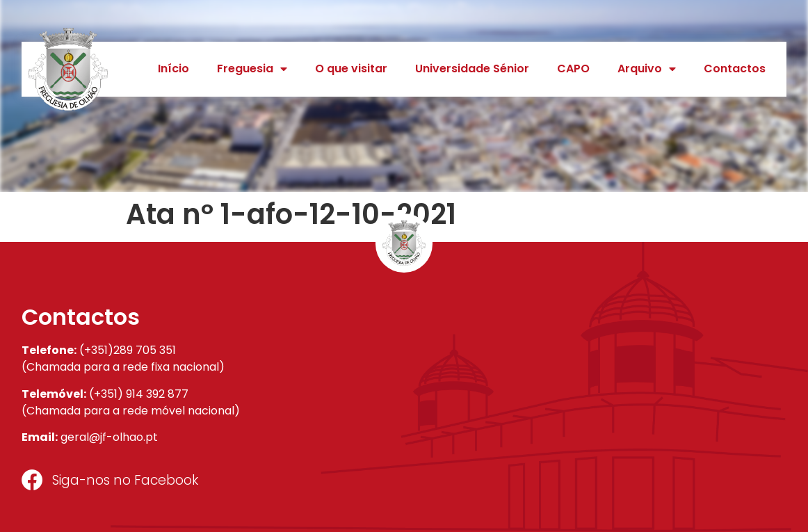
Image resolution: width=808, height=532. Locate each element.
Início (173, 68)
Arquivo (647, 69)
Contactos (735, 68)
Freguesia (252, 69)
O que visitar (351, 68)
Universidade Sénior (472, 68)
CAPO (573, 68)
